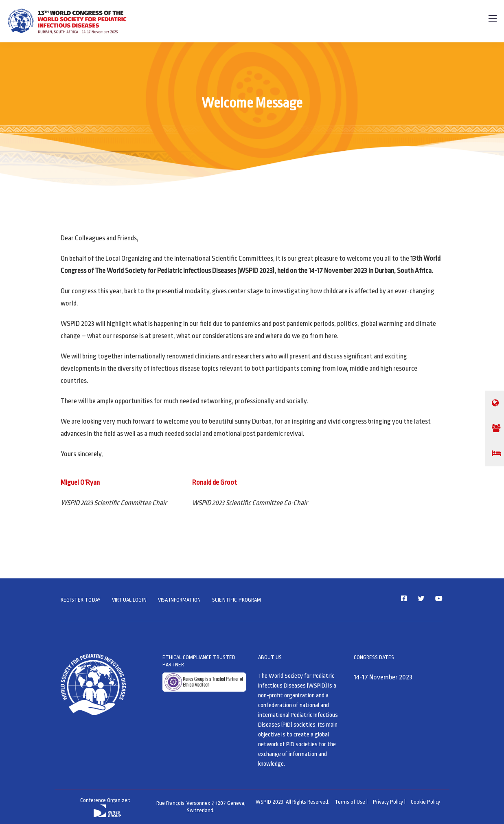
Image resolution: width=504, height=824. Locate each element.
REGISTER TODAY (81, 600)
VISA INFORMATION (179, 600)
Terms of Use (350, 802)
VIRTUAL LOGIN (129, 600)
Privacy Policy (388, 802)
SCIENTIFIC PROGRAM (237, 600)
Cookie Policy (425, 802)
